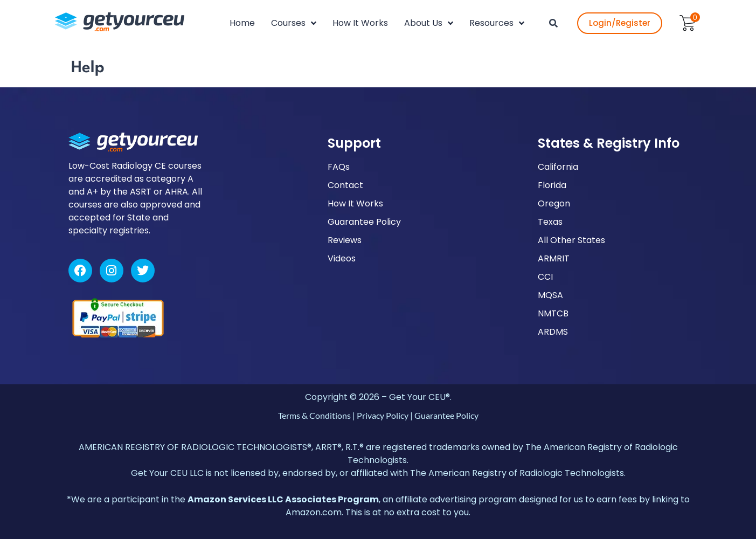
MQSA (550, 295)
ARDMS (553, 332)
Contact (345, 185)
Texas (550, 222)
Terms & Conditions (314, 415)
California (558, 167)
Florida (552, 185)
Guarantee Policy (364, 222)
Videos (342, 258)
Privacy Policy (383, 415)
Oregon (554, 203)
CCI (545, 277)
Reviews (345, 240)
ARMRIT (554, 258)
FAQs (339, 167)
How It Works (355, 203)
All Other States (571, 240)
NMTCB (553, 313)
